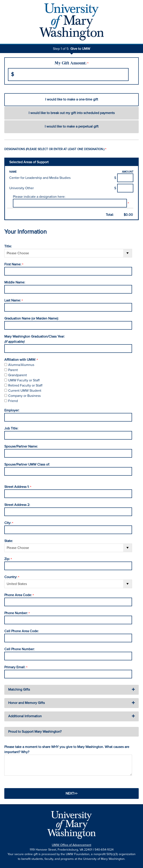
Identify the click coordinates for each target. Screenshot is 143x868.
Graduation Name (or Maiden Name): (32, 318)
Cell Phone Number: (19, 649)
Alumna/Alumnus (21, 365)
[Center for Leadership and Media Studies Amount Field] (125, 178)
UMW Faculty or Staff (24, 380)
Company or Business (24, 396)
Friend (13, 401)
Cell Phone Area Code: (22, 631)
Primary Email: (16, 667)
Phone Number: (17, 613)
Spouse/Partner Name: (21, 446)
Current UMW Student (25, 391)
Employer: (12, 410)
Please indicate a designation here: (39, 197)
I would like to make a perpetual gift (72, 126)
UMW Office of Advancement (71, 845)
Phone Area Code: (19, 595)
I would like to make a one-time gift (72, 99)
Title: (8, 246)
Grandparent (18, 375)
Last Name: (14, 300)
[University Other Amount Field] (125, 188)
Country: (12, 577)
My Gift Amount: (71, 63)
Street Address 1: (18, 487)
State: (9, 541)
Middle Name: (15, 282)
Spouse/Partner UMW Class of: (27, 464)
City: (9, 523)
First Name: (14, 264)
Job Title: (11, 428)
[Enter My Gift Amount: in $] (68, 75)
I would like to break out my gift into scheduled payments (72, 113)
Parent (13, 370)
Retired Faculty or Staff (25, 385)
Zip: (8, 559)
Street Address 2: (17, 505)
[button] (71, 690)
